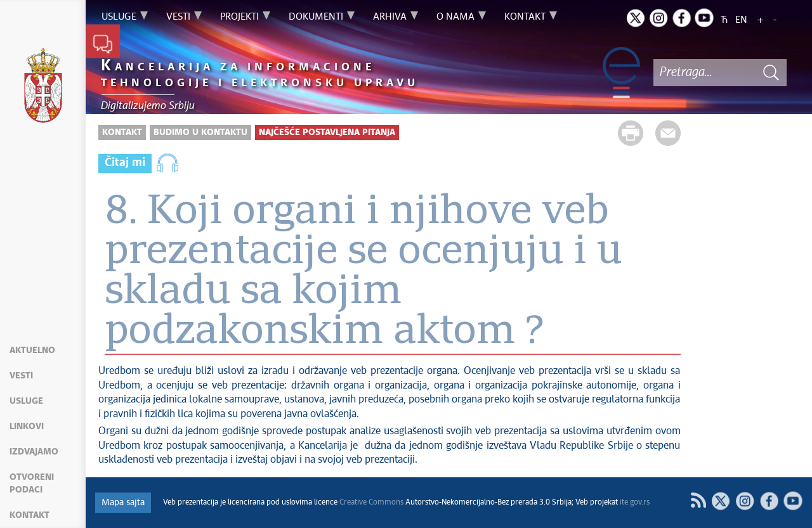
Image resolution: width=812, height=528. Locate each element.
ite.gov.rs (635, 503)
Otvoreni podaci (32, 484)
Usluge (26, 401)
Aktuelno (32, 351)
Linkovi (27, 427)
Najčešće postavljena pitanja (327, 132)
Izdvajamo (34, 452)
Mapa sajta (123, 503)
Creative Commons (371, 503)
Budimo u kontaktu (200, 132)
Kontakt (29, 515)
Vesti (21, 376)
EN (741, 20)
